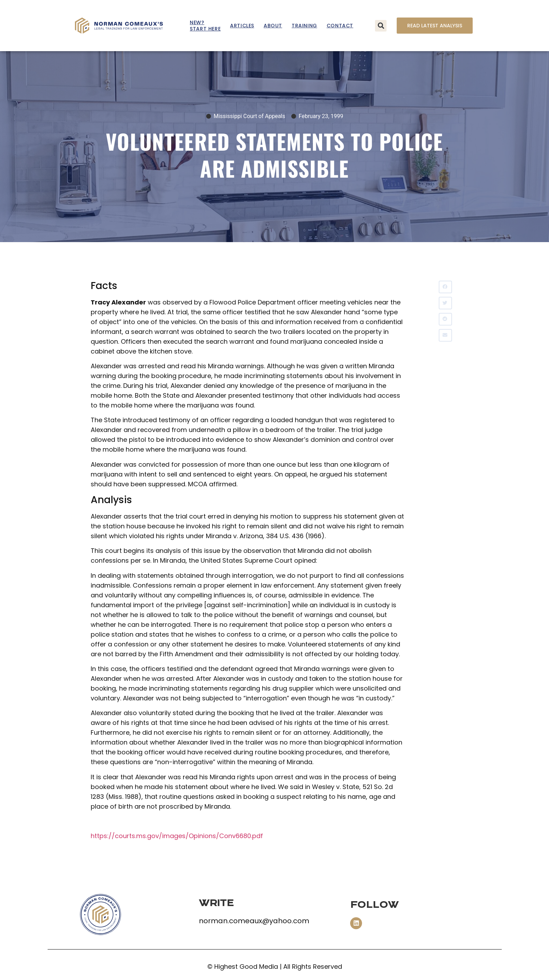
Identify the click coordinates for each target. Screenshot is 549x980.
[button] (381, 26)
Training (304, 26)
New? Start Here (205, 26)
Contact (340, 26)
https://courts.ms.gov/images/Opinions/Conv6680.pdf (177, 836)
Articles (242, 26)
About (273, 26)
